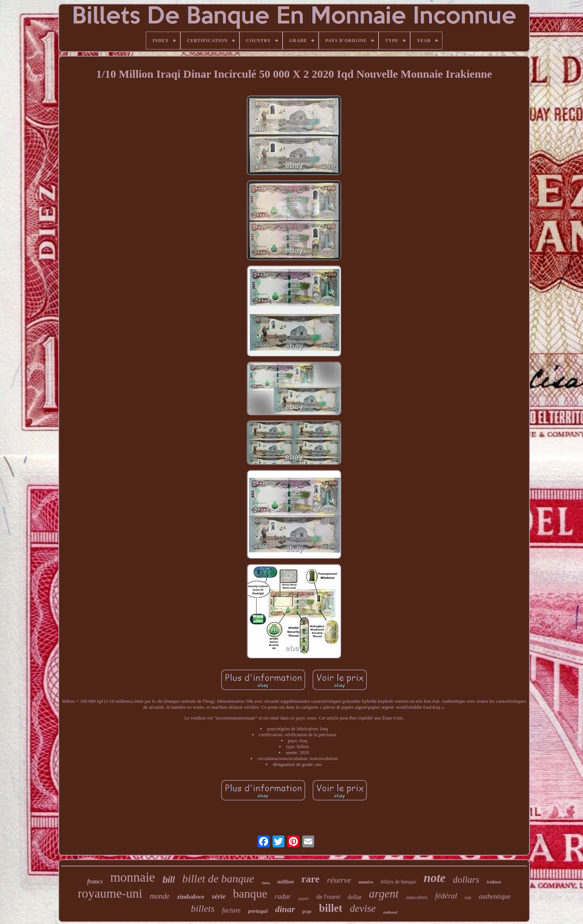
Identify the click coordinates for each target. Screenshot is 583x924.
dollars (466, 880)
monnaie (133, 877)
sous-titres (417, 897)
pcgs (307, 911)
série (219, 896)
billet (331, 908)
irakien (494, 882)
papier (304, 898)
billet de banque (218, 878)
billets (203, 909)
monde (160, 896)
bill (169, 880)
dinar (285, 909)
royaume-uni (110, 893)
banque (250, 894)
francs (95, 881)
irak (468, 898)
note (435, 878)
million (286, 882)
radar (283, 896)
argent (384, 894)
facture (231, 910)
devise (363, 908)
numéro (366, 882)
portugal (258, 911)
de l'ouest (328, 897)
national (390, 912)
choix (266, 883)
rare (310, 879)
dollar (355, 897)
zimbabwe (191, 897)
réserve (339, 880)
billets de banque (399, 882)
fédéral (446, 896)
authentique (495, 896)
